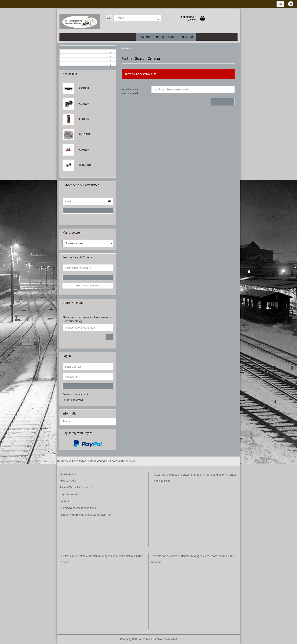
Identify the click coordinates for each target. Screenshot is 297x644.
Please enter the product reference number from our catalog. (87, 319)
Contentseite (165, 37)
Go (109, 337)
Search (223, 102)
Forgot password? (73, 400)
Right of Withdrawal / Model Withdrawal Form (86, 515)
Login (88, 211)
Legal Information (70, 494)
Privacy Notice (68, 481)
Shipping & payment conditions (78, 508)
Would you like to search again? (131, 91)
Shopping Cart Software (134, 639)
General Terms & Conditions (76, 487)
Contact (145, 37)
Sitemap (67, 421)
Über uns (187, 37)
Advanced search (88, 286)
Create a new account (75, 394)
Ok (280, 4)
